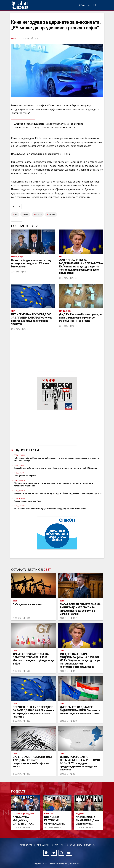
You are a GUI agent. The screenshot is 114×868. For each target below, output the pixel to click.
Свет (14, 38)
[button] (6, 812)
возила (39, 214)
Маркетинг (43, 845)
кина (26, 214)
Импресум (26, 845)
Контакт (60, 845)
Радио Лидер (20, 5)
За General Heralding (82, 845)
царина (52, 214)
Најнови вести (27, 450)
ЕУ (16, 214)
